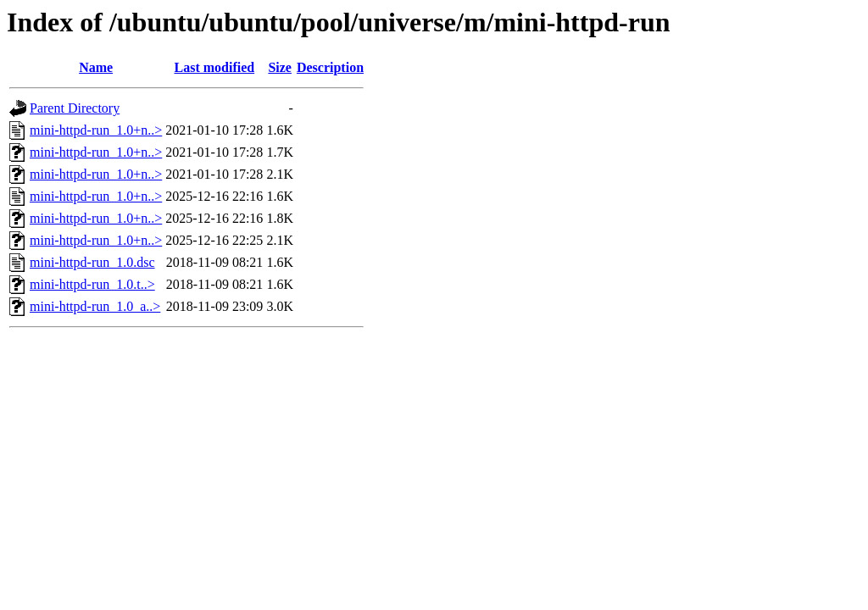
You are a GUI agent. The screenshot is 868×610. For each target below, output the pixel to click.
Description (330, 67)
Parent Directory (75, 108)
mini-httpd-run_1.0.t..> (92, 284)
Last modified (214, 67)
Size (280, 67)
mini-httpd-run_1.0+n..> (96, 130)
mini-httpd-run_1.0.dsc (92, 262)
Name (96, 67)
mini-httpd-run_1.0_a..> (95, 306)
